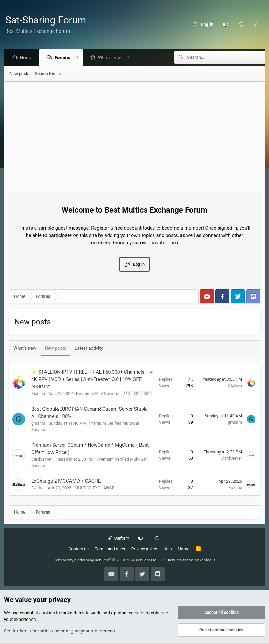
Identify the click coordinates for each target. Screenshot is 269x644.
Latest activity (89, 348)
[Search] (256, 24)
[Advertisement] (134, 135)
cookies (47, 613)
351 (137, 394)
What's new (111, 58)
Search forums (49, 74)
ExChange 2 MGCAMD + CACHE (66, 481)
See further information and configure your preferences (59, 631)
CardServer (42, 460)
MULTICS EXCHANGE (95, 488)
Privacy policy (144, 549)
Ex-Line (38, 488)
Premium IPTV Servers (97, 394)
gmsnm (38, 424)
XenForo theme (181, 561)
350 (127, 394)
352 (147, 394)
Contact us (78, 549)
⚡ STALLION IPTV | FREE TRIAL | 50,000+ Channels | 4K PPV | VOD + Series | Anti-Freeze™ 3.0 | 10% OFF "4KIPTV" (89, 380)
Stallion (38, 394)
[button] (79, 58)
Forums (64, 58)
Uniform (118, 539)
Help (168, 549)
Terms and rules (110, 549)
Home (28, 58)
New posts (19, 74)
